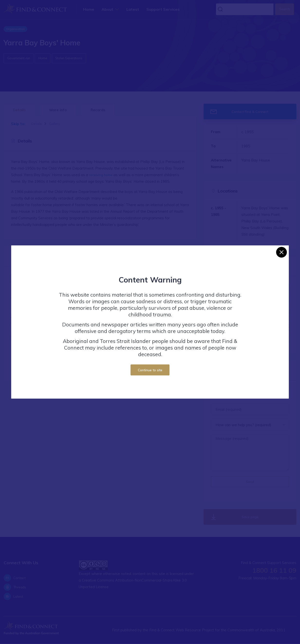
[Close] (281, 252)
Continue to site (150, 370)
